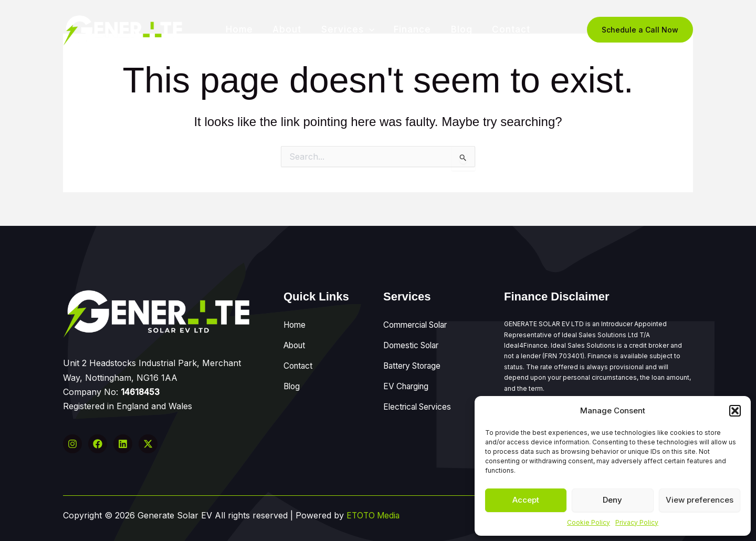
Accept (526, 500)
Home (244, 29)
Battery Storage (415, 358)
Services (348, 29)
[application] (370, 29)
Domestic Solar (414, 340)
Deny (612, 500)
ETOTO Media (374, 515)
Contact (507, 29)
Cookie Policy (589, 522)
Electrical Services (420, 392)
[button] (735, 411)
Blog (459, 29)
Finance (412, 29)
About (290, 29)
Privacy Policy (637, 522)
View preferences (700, 500)
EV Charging (408, 375)
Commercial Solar (419, 323)
